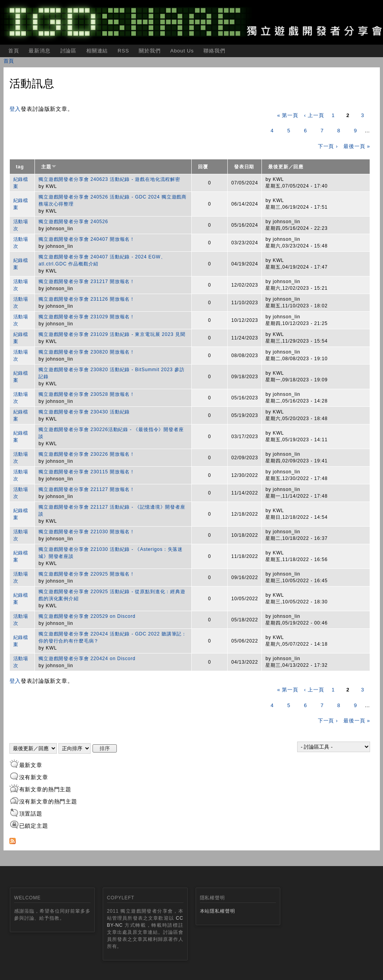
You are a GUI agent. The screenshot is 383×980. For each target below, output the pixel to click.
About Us (182, 51)
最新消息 (39, 51)
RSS (123, 51)
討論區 (69, 51)
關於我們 (150, 51)
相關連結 (97, 51)
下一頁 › (328, 146)
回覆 (203, 167)
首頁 (14, 51)
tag (20, 167)
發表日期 (244, 167)
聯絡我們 (214, 51)
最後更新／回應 (286, 167)
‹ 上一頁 (314, 115)
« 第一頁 (288, 115)
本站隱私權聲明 (218, 911)
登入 (15, 109)
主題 (49, 167)
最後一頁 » (357, 146)
